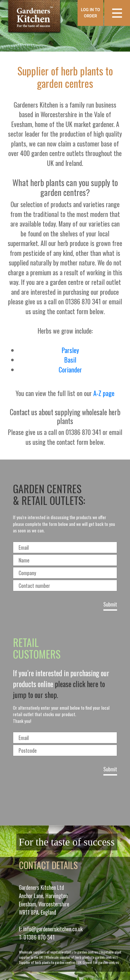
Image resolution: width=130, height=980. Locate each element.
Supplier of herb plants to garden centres (47, 962)
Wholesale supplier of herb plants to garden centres (81, 957)
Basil (70, 360)
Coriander (70, 369)
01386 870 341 (39, 937)
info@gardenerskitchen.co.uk (53, 929)
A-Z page (104, 393)
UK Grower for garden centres (98, 962)
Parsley (70, 350)
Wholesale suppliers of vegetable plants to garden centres (58, 952)
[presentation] (65, 799)
